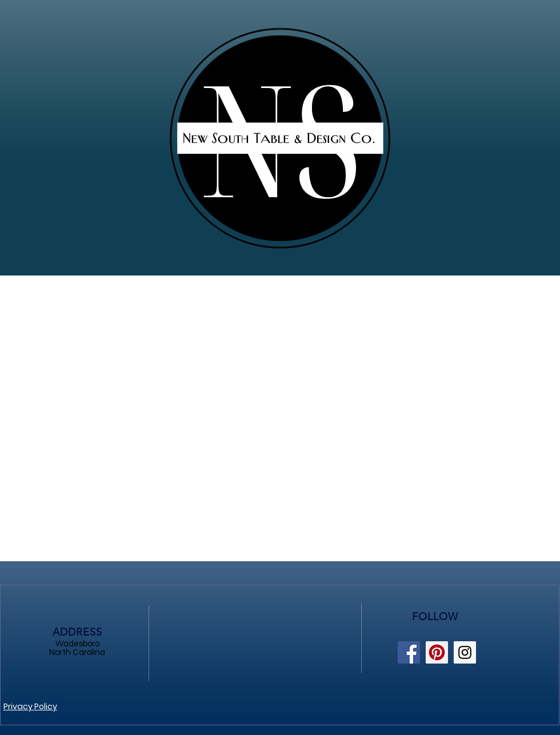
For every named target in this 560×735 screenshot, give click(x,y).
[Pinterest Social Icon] (437, 652)
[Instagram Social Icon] (465, 652)
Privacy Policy (30, 706)
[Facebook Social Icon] (409, 652)
